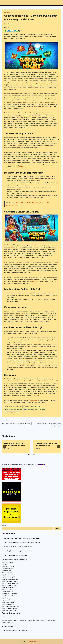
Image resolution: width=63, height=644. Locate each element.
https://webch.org (7, 571)
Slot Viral (21, 313)
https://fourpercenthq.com (10, 581)
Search (4, 526)
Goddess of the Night (26, 85)
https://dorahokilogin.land (9, 594)
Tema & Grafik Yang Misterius (12, 413)
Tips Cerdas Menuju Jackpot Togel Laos (15, 555)
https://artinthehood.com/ (9, 610)
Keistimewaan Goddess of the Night (32, 406)
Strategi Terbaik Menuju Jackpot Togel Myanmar (18, 547)
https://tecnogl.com (8, 592)
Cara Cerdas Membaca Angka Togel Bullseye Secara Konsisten (22, 538)
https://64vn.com (7, 589)
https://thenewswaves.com (10, 583)
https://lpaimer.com (8, 569)
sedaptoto (18, 630)
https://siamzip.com (8, 562)
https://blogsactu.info (8, 604)
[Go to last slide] (4, 447)
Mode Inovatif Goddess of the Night (14, 410)
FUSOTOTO (5, 564)
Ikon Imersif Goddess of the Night (13, 406)
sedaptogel (5, 630)
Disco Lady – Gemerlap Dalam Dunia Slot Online (16, 422)
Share (22, 31)
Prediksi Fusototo (7, 573)
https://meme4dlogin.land (9, 577)
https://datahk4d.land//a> (9, 608)
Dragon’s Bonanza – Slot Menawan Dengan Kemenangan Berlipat (47, 423)
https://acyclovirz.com (8, 566)
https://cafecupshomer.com (10, 579)
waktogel (4, 626)
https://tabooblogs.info (9, 602)
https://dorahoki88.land (9, 596)
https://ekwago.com (8, 587)
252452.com (35, 396)
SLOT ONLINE (7, 13)
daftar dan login (15, 620)
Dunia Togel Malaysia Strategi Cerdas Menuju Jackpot (19, 551)
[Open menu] (60, 3)
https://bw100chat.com (9, 600)
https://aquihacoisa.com (9, 575)
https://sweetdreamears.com (10, 606)
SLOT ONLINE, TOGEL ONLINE (34, 642)
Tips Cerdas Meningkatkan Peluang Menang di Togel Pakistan (22, 543)
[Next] (59, 447)
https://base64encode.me (9, 585)
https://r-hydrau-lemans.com (10, 598)
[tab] (28, 455)
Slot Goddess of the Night (30, 410)
